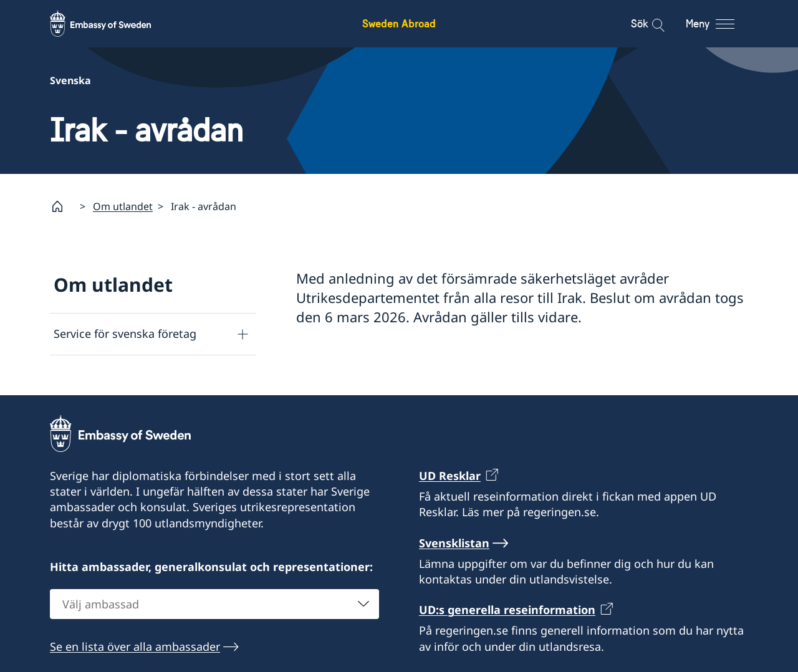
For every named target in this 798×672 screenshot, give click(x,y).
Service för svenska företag (125, 334)
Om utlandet (123, 206)
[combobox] (214, 603)
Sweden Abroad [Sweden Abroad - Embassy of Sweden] (399, 23)
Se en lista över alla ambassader (135, 646)
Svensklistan (454, 542)
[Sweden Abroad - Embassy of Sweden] (112, 24)
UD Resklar (450, 476)
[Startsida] (62, 206)
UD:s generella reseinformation (507, 610)
